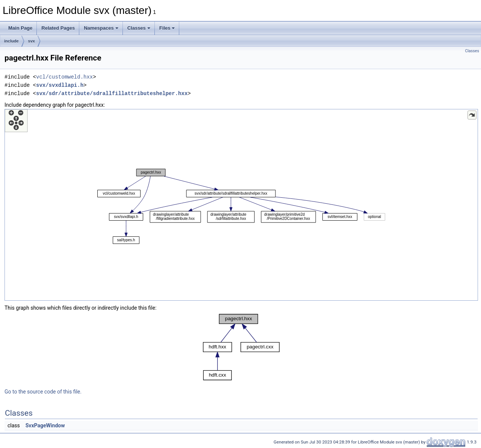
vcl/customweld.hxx (64, 77)
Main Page (20, 28)
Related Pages (58, 28)
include (11, 41)
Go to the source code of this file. (43, 392)
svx (32, 41)
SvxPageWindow (45, 425)
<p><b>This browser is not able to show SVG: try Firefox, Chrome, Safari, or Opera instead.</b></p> (241, 205)
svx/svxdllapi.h (60, 85)
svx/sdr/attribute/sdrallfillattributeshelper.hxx (112, 93)
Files (167, 28)
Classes (139, 28)
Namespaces (101, 28)
